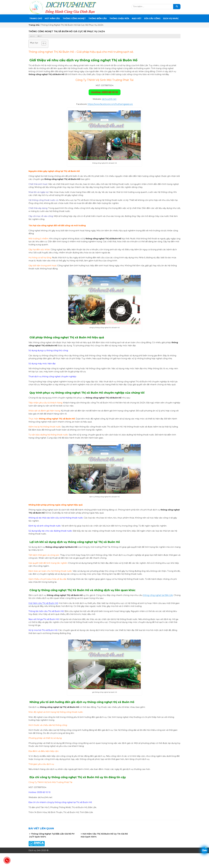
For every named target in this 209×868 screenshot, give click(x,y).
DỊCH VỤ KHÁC (171, 18)
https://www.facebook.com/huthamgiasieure (110, 104)
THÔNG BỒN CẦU (98, 18)
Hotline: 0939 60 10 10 (105, 92)
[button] (42, 44)
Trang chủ (36, 18)
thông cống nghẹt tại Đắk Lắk (158, 595)
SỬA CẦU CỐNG (152, 18)
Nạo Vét (137, 18)
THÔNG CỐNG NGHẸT (74, 18)
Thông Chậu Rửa (119, 18)
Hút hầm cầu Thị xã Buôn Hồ (43, 603)
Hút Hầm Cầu (52, 18)
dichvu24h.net (109, 99)
